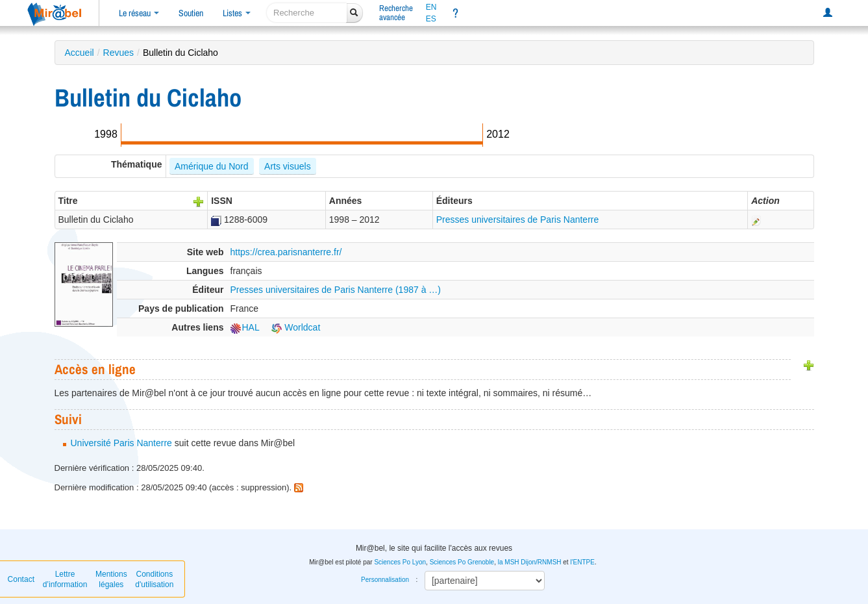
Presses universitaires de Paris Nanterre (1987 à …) (336, 290)
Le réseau (139, 13)
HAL (245, 327)
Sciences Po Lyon (400, 562)
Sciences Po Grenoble (462, 562)
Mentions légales (111, 579)
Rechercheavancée (396, 13)
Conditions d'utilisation (154, 579)
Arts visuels (288, 166)
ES (431, 19)
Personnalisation (385, 580)
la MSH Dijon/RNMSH (530, 562)
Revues (118, 53)
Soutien (191, 13)
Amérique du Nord (212, 166)
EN (431, 7)
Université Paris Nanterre (121, 443)
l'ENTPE (582, 562)
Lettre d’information (65, 579)
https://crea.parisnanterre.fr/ (286, 252)
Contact (21, 579)
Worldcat (296, 327)
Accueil (80, 53)
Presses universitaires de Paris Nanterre (518, 220)
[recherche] (307, 13)
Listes (237, 13)
